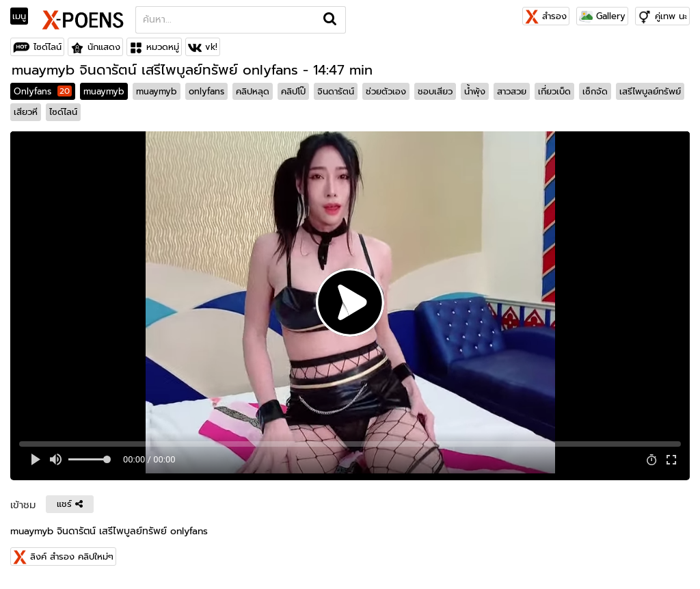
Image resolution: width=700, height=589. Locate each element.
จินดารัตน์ (336, 91)
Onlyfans (43, 91)
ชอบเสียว (435, 91)
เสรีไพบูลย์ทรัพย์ (650, 91)
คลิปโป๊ (293, 91)
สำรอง (546, 16)
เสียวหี (26, 112)
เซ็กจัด (595, 91)
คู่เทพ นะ (671, 16)
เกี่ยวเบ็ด (554, 91)
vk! (211, 47)
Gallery (602, 16)
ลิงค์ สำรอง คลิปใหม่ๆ (72, 557)
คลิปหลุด (253, 91)
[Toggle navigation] (24, 16)
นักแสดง (104, 47)
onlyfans (206, 91)
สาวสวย (512, 91)
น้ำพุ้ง (475, 91)
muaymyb (104, 91)
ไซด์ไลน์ (48, 47)
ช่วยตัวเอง (386, 91)
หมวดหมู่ (163, 47)
